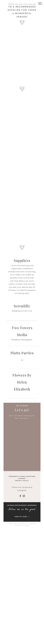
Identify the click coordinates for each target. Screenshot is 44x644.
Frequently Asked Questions (22, 476)
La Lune (26, 526)
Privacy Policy (22, 481)
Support (22, 479)
